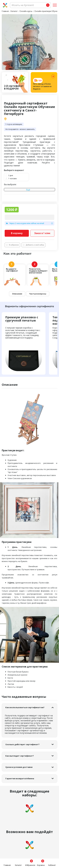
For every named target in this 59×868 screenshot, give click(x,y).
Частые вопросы (38, 294)
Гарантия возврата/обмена (20, 778)
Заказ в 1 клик (42, 233)
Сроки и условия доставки (19, 767)
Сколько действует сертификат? (22, 744)
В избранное (12, 245)
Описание (17, 294)
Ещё (28, 190)
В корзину (17, 233)
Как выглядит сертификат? (20, 756)
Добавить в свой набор (33, 245)
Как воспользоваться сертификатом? (25, 707)
